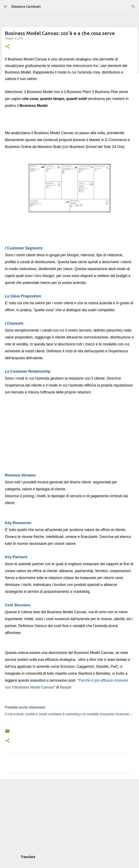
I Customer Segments (24, 248)
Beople (66, 687)
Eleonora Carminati (26, 7)
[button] (7, 47)
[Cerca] (133, 7)
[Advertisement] (69, 814)
